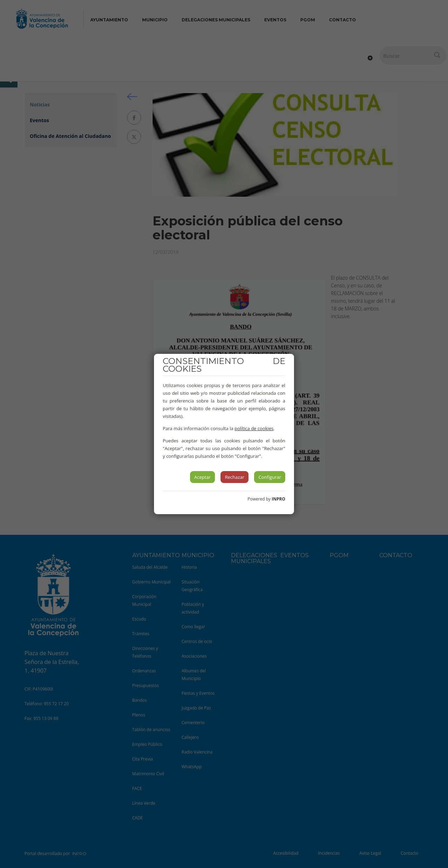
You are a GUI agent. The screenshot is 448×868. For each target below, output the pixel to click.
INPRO (278, 499)
